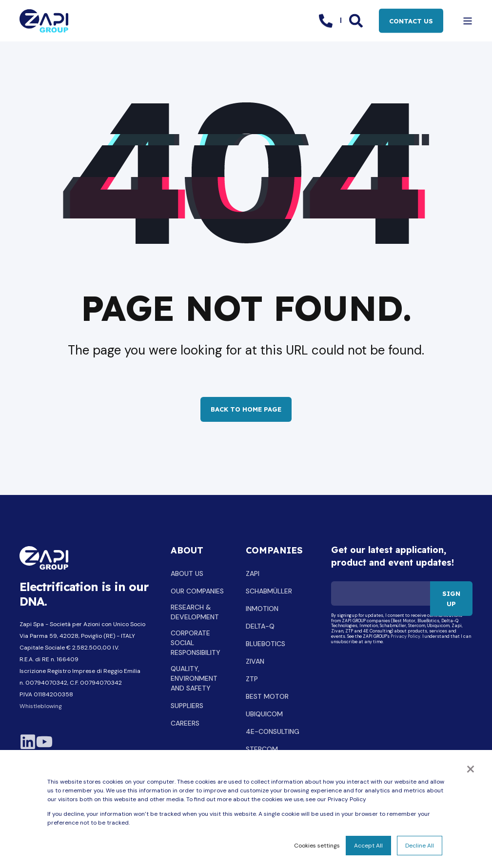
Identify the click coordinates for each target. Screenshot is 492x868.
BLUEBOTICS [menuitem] (266, 644)
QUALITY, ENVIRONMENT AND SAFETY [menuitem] (194, 678)
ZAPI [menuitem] (253, 573)
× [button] (471, 768)
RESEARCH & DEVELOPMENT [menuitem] (195, 612)
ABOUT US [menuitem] (187, 573)
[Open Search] (357, 20)
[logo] (44, 558)
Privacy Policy (405, 637)
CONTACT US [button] (411, 20)
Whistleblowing (41, 706)
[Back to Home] (44, 21)
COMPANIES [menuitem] (274, 551)
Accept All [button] (368, 846)
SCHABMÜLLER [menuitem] (269, 591)
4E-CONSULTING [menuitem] (273, 731)
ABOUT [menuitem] (187, 551)
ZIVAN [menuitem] (255, 661)
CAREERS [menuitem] (185, 723)
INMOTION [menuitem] (262, 609)
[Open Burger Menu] (468, 21)
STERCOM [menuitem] (262, 749)
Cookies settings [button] (317, 846)
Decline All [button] (420, 846)
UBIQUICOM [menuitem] (264, 714)
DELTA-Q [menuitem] (260, 626)
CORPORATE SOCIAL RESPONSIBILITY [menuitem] (196, 643)
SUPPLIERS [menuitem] (187, 706)
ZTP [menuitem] (252, 679)
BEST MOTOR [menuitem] (267, 696)
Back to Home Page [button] (246, 409)
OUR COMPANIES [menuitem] (197, 591)
